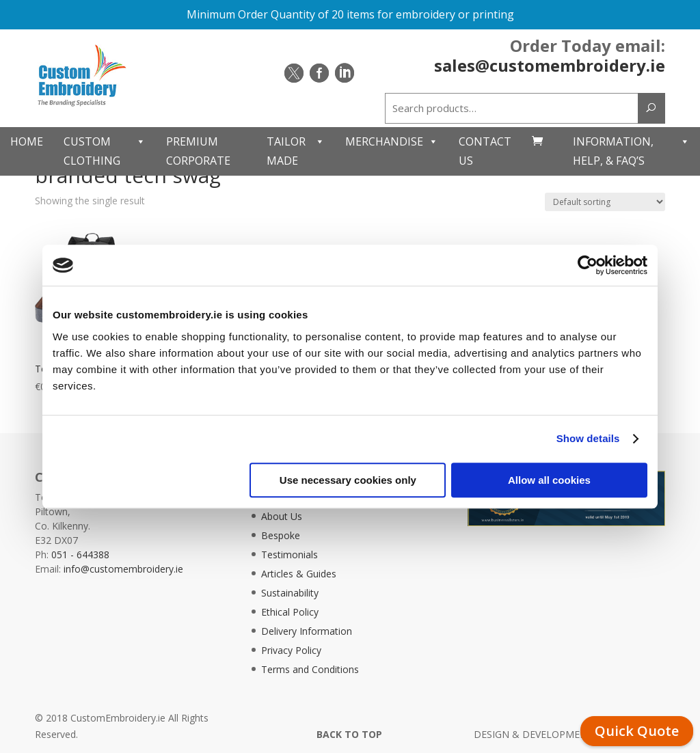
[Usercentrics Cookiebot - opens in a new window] (588, 265)
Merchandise (392, 142)
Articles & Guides (299, 574)
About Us (282, 516)
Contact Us (485, 151)
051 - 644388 (80, 555)
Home (27, 141)
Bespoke (281, 535)
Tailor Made (296, 151)
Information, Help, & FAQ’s (631, 151)
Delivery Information (307, 631)
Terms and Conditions (310, 669)
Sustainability (290, 593)
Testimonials (290, 555)
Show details (588, 438)
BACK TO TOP (349, 734)
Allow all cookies (549, 480)
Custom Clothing (105, 151)
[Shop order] (605, 202)
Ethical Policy (290, 612)
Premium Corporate (198, 151)
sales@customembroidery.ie (550, 65)
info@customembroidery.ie (123, 569)
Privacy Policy (291, 650)
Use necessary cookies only (348, 480)
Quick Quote (637, 731)
